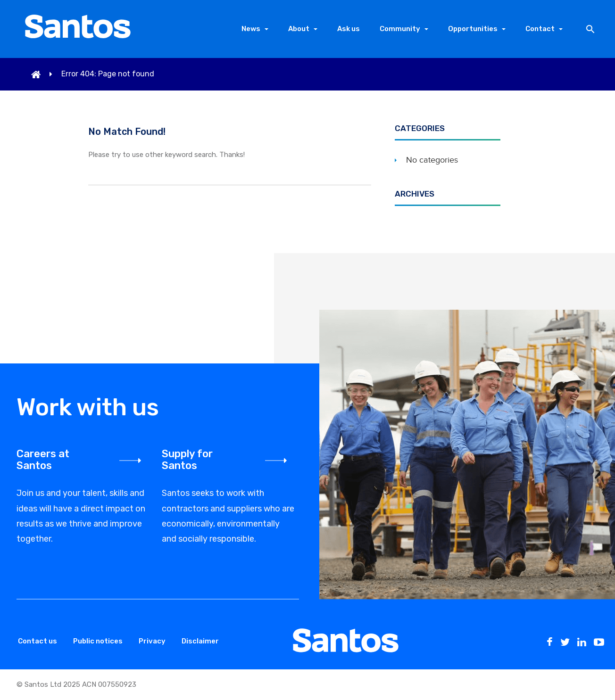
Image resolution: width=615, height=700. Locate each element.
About (299, 29)
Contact (540, 29)
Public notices (98, 641)
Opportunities (473, 29)
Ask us (349, 29)
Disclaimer (200, 641)
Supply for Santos (187, 460)
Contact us (37, 641)
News (251, 29)
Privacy (152, 641)
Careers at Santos (43, 460)
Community (400, 29)
